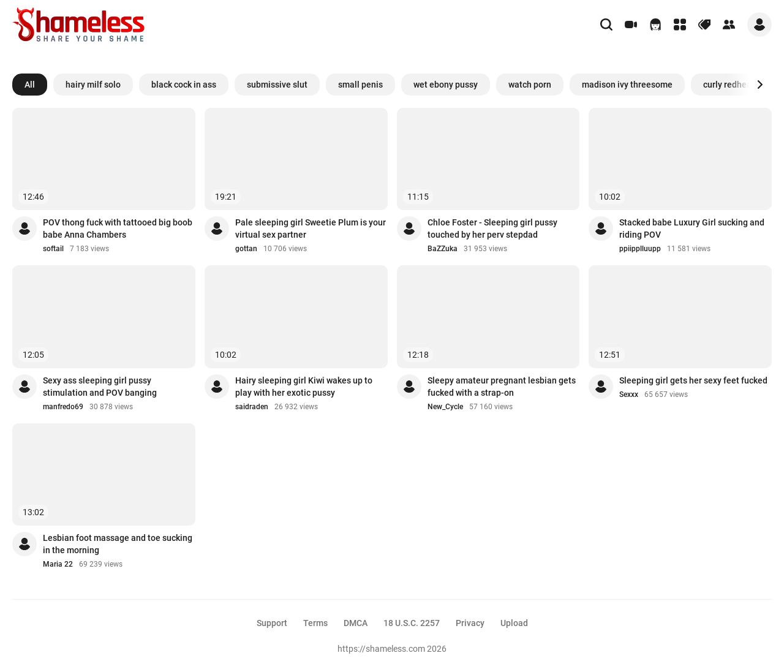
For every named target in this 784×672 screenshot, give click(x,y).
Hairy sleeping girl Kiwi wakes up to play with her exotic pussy (304, 387)
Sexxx (629, 395)
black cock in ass (184, 85)
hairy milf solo (93, 85)
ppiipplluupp (640, 249)
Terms (315, 623)
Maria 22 (58, 564)
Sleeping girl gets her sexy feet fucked (693, 380)
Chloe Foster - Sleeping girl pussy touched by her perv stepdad (492, 228)
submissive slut (277, 85)
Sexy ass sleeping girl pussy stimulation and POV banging (100, 387)
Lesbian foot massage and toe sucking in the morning (118, 544)
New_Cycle (445, 407)
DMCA (356, 623)
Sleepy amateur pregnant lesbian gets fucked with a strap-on (502, 387)
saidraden (252, 407)
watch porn (530, 85)
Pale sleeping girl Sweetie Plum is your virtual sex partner (311, 228)
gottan (246, 249)
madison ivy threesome (627, 85)
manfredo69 (63, 407)
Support (272, 623)
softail (53, 249)
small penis (360, 85)
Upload (514, 623)
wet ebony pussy (446, 85)
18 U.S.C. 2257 (412, 623)
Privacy (470, 623)
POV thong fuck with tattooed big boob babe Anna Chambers (118, 228)
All (30, 85)
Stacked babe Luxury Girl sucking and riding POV (692, 228)
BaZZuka (443, 249)
